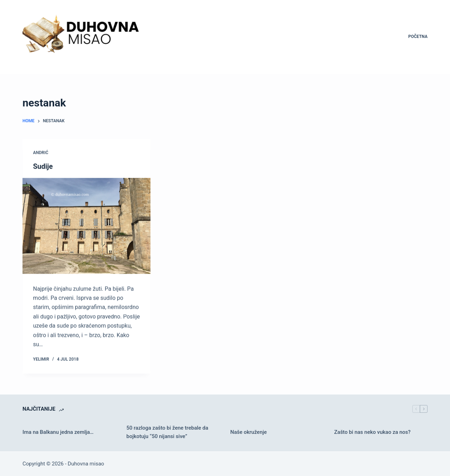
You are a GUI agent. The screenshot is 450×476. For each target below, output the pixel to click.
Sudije (43, 167)
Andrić (41, 153)
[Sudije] (86, 226)
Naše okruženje (249, 432)
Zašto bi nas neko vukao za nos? (372, 432)
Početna (418, 37)
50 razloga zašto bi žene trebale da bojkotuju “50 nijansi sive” (168, 432)
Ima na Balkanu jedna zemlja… (58, 432)
